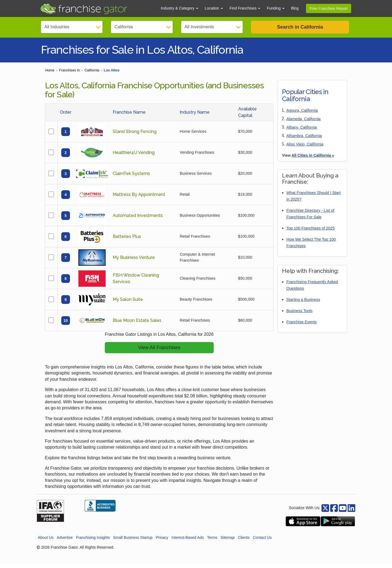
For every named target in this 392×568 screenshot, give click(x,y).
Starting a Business (303, 304)
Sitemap (228, 542)
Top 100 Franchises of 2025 (311, 232)
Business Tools (299, 315)
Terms (212, 542)
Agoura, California (302, 114)
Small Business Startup (133, 542)
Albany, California (302, 131)
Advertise (65, 542)
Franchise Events (301, 326)
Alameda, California (304, 123)
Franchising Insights (93, 542)
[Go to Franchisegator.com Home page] (97, 8)
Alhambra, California (304, 140)
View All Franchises (159, 352)
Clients (244, 542)
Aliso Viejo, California (305, 148)
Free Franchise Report (329, 8)
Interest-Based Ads (188, 542)
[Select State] (142, 27)
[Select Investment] (212, 27)
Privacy (162, 542)
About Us (46, 542)
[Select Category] (72, 27)
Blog (295, 8)
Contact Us (262, 542)
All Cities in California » (313, 159)
